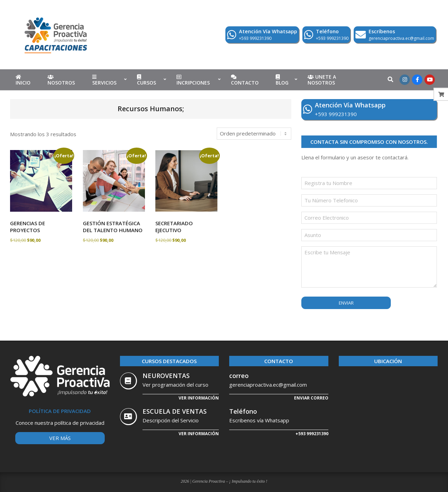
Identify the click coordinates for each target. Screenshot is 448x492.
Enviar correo (311, 398)
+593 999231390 (312, 434)
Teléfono (243, 411)
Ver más (60, 438)
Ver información (199, 398)
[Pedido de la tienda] (254, 134)
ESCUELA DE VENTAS (175, 411)
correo (239, 376)
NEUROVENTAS (166, 376)
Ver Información (199, 434)
